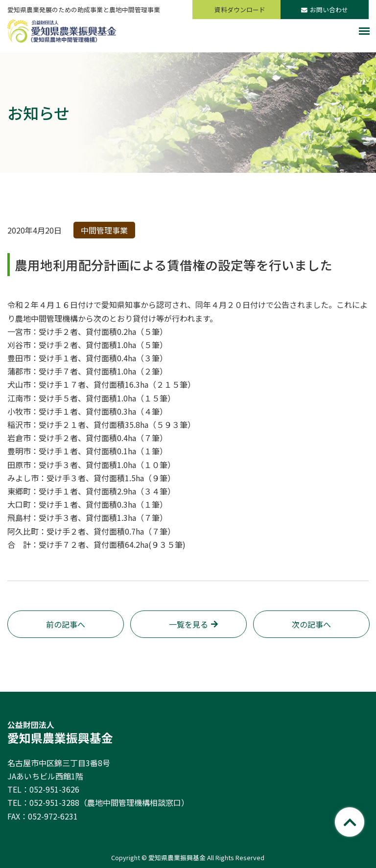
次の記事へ (311, 624)
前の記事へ (66, 624)
